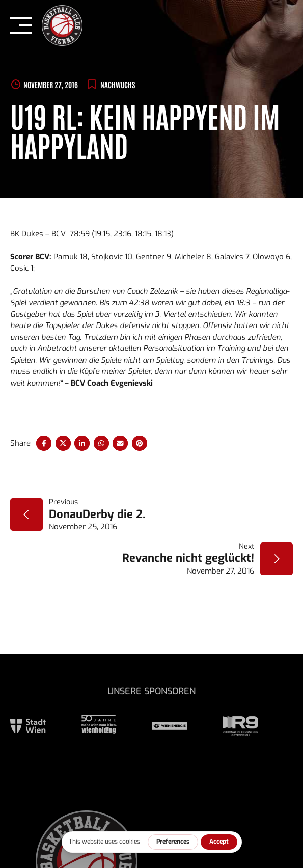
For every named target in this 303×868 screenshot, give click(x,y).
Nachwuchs (118, 84)
